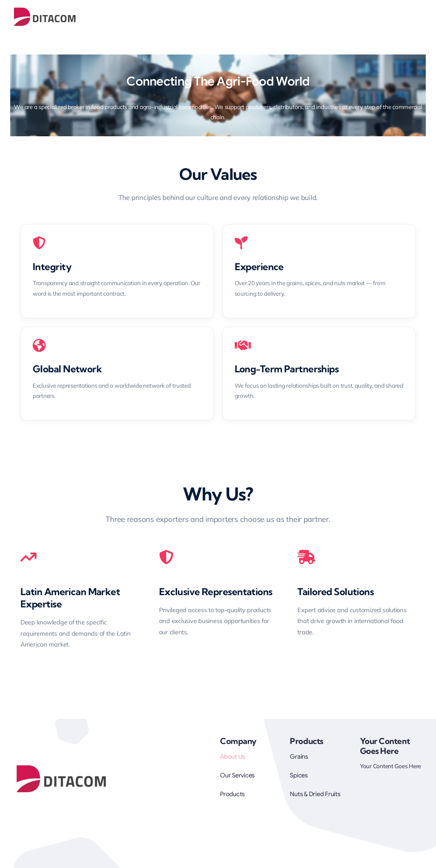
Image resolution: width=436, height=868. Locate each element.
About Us (232, 757)
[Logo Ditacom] (45, 10)
